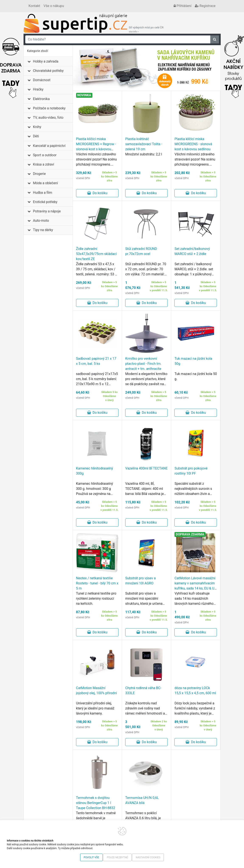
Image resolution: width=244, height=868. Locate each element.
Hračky (38, 89)
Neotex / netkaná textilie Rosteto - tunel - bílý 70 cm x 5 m (97, 583)
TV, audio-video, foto (48, 118)
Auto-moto (41, 221)
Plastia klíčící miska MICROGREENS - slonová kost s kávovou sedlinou (193, 144)
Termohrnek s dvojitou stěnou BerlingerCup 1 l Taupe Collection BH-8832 (96, 803)
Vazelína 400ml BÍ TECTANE (146, 468)
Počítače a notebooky (49, 108)
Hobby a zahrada (46, 61)
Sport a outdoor (45, 155)
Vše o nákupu (54, 6)
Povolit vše (91, 857)
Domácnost (42, 80)
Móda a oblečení (46, 183)
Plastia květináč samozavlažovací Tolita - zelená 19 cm (144, 144)
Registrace (205, 6)
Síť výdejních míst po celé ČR (146, 29)
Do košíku (97, 193)
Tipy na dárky (43, 230)
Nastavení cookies (148, 857)
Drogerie (39, 174)
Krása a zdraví (44, 164)
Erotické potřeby (45, 202)
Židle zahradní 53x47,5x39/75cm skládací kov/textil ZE (96, 254)
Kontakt (34, 6)
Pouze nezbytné (117, 857)
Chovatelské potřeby (48, 71)
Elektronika (41, 99)
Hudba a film (43, 193)
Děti (36, 136)
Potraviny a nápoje (47, 211)
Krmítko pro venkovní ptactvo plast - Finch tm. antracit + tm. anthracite (143, 364)
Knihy (37, 127)
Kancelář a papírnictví (49, 146)
